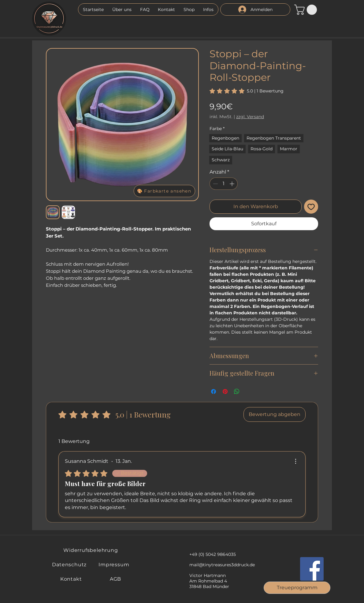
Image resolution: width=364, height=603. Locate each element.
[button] (208, 9)
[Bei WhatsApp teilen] (237, 391)
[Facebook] (312, 569)
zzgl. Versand (250, 117)
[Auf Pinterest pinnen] (225, 391)
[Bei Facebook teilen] (214, 391)
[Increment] (232, 184)
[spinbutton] (224, 184)
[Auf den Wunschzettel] (311, 207)
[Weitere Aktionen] (295, 461)
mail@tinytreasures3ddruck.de (222, 565)
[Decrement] (215, 184)
